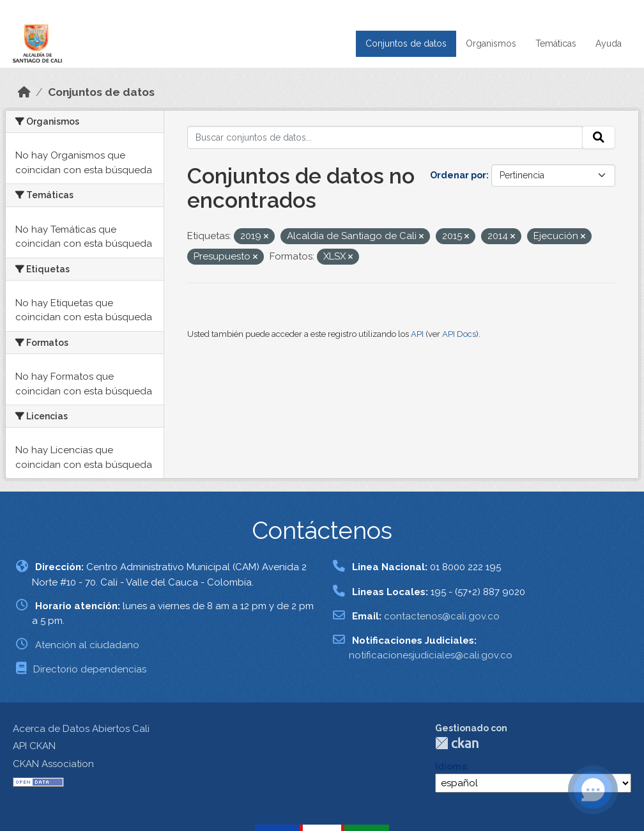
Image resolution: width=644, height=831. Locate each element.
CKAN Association (53, 764)
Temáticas (556, 43)
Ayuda (609, 43)
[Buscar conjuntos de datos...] (385, 137)
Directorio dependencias (90, 669)
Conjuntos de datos (406, 43)
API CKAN (34, 746)
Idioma (451, 766)
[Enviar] (599, 137)
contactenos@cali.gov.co (442, 616)
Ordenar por (458, 175)
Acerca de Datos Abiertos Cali (81, 729)
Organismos (491, 43)
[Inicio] (24, 92)
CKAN (457, 743)
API (417, 334)
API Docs (459, 334)
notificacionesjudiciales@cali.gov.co (431, 655)
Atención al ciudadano (87, 645)
